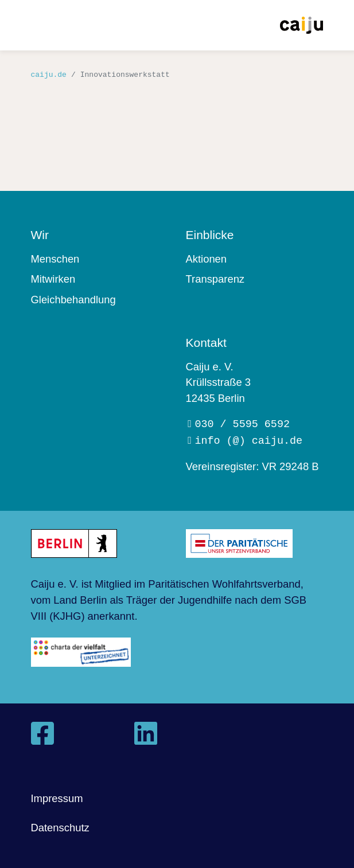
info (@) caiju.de (248, 440)
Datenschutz (60, 828)
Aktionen (207, 259)
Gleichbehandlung (73, 300)
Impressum (57, 798)
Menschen (55, 259)
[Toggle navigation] (40, 26)
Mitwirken (53, 279)
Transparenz (215, 279)
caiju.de (49, 75)
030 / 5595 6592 (242, 423)
